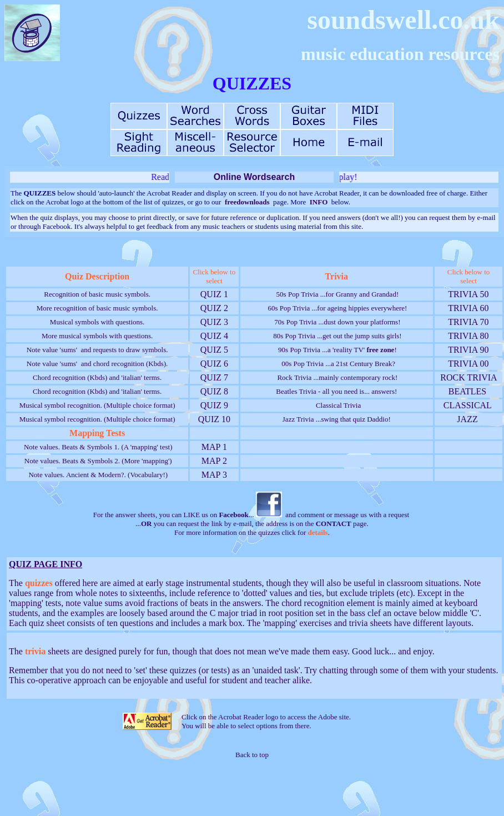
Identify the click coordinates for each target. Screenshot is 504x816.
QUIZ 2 (214, 308)
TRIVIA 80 (469, 336)
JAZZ (467, 419)
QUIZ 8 (214, 391)
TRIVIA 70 (469, 322)
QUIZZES (252, 83)
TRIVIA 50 (469, 294)
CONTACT (334, 524)
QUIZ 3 (214, 322)
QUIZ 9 (214, 405)
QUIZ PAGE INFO (46, 564)
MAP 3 (214, 475)
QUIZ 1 (214, 294)
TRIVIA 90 (469, 350)
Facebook (233, 515)
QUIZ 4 (214, 336)
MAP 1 (214, 447)
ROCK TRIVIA (468, 377)
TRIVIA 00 (469, 364)
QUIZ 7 (214, 377)
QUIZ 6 (214, 364)
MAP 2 (214, 461)
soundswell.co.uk (403, 20)
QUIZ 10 (214, 419)
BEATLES (467, 391)
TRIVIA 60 (469, 308)
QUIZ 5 (214, 350)
